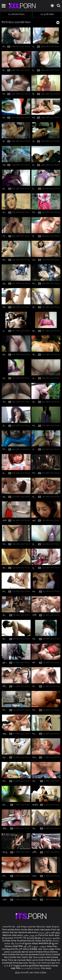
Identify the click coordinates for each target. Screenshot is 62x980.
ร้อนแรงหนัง (39, 957)
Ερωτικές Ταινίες (27, 963)
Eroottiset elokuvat (26, 941)
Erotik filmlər (45, 960)
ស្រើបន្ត (26, 949)
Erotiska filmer (10, 941)
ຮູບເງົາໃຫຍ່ (34, 966)
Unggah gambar (21, 966)
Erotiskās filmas (42, 952)
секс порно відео (46, 949)
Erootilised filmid (11, 963)
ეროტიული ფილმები (51, 938)
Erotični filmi (16, 957)
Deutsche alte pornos (28, 932)
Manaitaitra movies (49, 966)
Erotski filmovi (45, 955)
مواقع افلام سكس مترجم (49, 932)
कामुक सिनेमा (18, 946)
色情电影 (34, 949)
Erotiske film (14, 955)
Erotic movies (21, 930)
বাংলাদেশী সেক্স (20, 938)
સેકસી (22, 943)
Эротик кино (28, 952)
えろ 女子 (8, 966)
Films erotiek (8, 930)
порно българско (43, 941)
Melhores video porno (13, 935)
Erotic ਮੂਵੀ (18, 949)
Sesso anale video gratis (39, 930)
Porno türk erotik (46, 935)
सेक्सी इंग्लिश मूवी (45, 943)
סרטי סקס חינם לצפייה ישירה (48, 963)
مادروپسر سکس (31, 935)
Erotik (47, 957)
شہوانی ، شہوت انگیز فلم (35, 946)
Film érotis (46, 968)
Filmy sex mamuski (17, 960)
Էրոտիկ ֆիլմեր (34, 938)
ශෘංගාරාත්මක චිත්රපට (31, 968)
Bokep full (56, 960)
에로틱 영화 (27, 957)
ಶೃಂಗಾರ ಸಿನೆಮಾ (32, 943)
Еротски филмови (29, 955)
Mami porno (32, 960)
